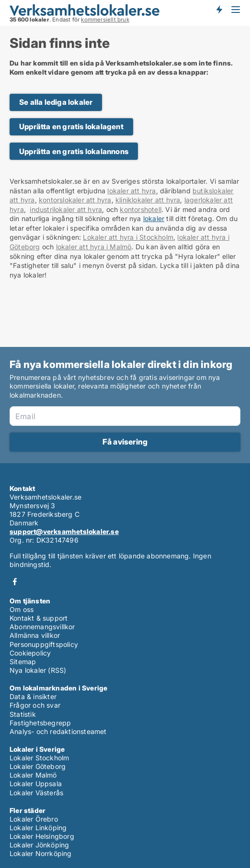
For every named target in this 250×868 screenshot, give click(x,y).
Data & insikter (33, 696)
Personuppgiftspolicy (44, 644)
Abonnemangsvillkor (42, 627)
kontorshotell (141, 209)
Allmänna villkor (35, 635)
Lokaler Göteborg (38, 766)
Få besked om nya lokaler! (219, 10)
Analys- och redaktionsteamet (58, 731)
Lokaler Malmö (33, 775)
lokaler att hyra (131, 191)
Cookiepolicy (30, 653)
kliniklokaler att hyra (148, 200)
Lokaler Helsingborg (42, 836)
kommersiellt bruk (105, 20)
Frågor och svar (35, 705)
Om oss (22, 609)
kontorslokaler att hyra (75, 200)
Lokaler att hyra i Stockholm (128, 237)
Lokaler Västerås (36, 793)
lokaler (154, 218)
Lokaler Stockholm (39, 758)
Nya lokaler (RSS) (38, 670)
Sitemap (23, 662)
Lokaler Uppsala (36, 784)
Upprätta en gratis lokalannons (74, 151)
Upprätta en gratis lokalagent (71, 127)
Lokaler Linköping (38, 828)
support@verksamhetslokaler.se (64, 531)
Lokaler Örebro (34, 819)
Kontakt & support (39, 618)
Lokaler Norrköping (41, 853)
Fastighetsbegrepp (40, 723)
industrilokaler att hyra (66, 209)
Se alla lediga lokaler (56, 102)
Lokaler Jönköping (39, 845)
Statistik (23, 714)
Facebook (15, 582)
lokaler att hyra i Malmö (94, 247)
